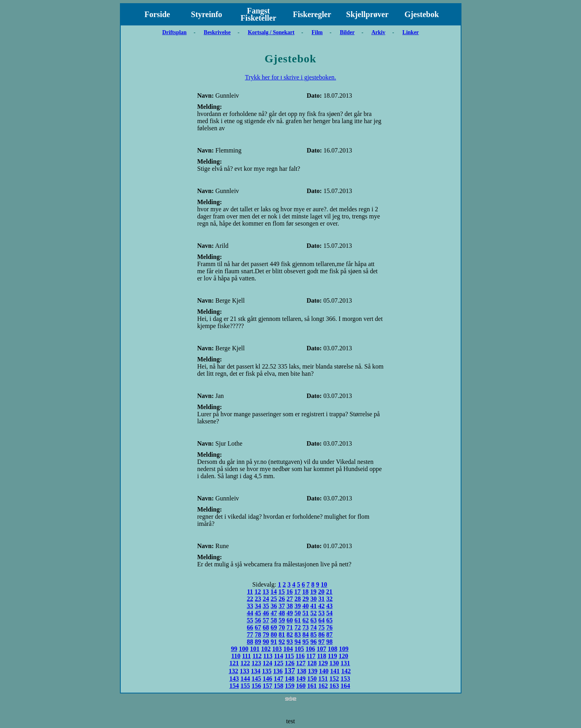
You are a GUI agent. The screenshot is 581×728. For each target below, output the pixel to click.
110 (236, 656)
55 (250, 620)
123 (257, 663)
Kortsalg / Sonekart (271, 32)
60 (290, 620)
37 (282, 606)
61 (298, 620)
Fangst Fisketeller (259, 14)
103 (277, 649)
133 (245, 671)
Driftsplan (174, 32)
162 (323, 686)
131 (346, 663)
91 (274, 642)
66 (250, 627)
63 (314, 620)
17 (297, 592)
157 (268, 686)
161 (312, 686)
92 (282, 642)
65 (330, 620)
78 (258, 634)
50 (298, 613)
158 (279, 686)
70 (282, 627)
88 (250, 642)
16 (290, 592)
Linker (410, 32)
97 (322, 642)
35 (266, 606)
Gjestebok (422, 14)
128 (312, 663)
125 (279, 663)
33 (250, 606)
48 (282, 613)
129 (323, 663)
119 (333, 656)
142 (346, 671)
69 (274, 627)
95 (306, 642)
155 (245, 686)
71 (290, 627)
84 (306, 634)
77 (250, 634)
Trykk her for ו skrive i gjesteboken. (291, 77)
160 (301, 686)
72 (298, 627)
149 (301, 679)
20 (321, 592)
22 (250, 599)
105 (299, 649)
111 (246, 656)
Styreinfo (207, 14)
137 (290, 671)
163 (334, 686)
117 (311, 656)
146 (268, 679)
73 (306, 627)
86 (322, 634)
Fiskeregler (312, 14)
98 (330, 642)
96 (314, 642)
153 (346, 679)
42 (322, 606)
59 (282, 620)
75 (322, 627)
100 (244, 649)
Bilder (347, 32)
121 (234, 663)
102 (266, 649)
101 (255, 649)
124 (268, 663)
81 (282, 634)
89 (258, 642)
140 (324, 671)
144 (245, 679)
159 (290, 686)
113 (268, 656)
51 (306, 613)
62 (306, 620)
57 (266, 620)
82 (290, 634)
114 (279, 656)
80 (274, 634)
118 (321, 656)
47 (274, 613)
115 (289, 656)
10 (324, 584)
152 (334, 679)
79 (266, 634)
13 (266, 592)
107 (322, 649)
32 (330, 599)
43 (330, 606)
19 (313, 592)
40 (306, 606)
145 (257, 679)
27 (290, 599)
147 (279, 679)
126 (290, 663)
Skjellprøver (368, 14)
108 (333, 649)
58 (274, 620)
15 (282, 592)
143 (234, 679)
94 (298, 642)
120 (344, 656)
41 (314, 606)
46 (266, 613)
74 (314, 627)
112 (257, 656)
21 (329, 592)
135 (267, 671)
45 (258, 613)
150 (312, 679)
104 (288, 649)
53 (322, 613)
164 (346, 686)
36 (274, 606)
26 (282, 599)
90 (266, 642)
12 (258, 592)
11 (250, 592)
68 (266, 627)
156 (257, 686)
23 (258, 599)
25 (274, 599)
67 (258, 627)
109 (344, 649)
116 (300, 656)
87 (330, 634)
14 (274, 592)
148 (290, 679)
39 (298, 606)
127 (301, 663)
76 (330, 627)
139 (313, 671)
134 (256, 671)
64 (322, 620)
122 (245, 663)
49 (290, 613)
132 (234, 671)
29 (306, 599)
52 (314, 613)
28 (298, 599)
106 (311, 649)
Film (317, 32)
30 (314, 599)
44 (250, 613)
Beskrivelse (217, 32)
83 (298, 634)
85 (314, 634)
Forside (157, 14)
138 (301, 671)
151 (323, 679)
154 (234, 686)
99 (234, 649)
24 (266, 599)
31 (322, 599)
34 (258, 606)
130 (334, 663)
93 (290, 642)
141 (335, 671)
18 (305, 592)
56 (258, 620)
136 (278, 671)
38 (290, 606)
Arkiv (378, 32)
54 (330, 613)
